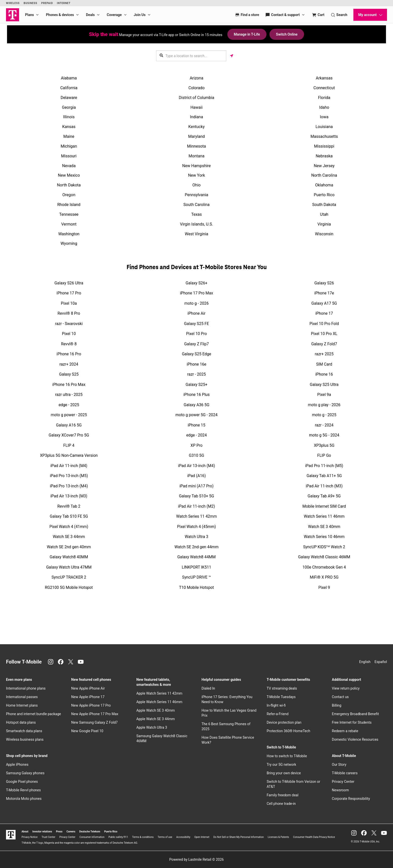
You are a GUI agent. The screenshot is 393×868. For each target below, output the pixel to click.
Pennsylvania (197, 195)
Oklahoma (324, 185)
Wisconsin (324, 234)
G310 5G (197, 455)
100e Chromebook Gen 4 (324, 567)
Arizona (197, 78)
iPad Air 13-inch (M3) (69, 496)
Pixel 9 (324, 587)
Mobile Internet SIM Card (324, 506)
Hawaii (197, 107)
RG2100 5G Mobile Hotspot (69, 587)
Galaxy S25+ (197, 385)
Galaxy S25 (69, 374)
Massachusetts (324, 136)
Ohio (197, 185)
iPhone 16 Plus (197, 395)
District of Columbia (196, 98)
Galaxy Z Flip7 (197, 344)
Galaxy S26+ (197, 283)
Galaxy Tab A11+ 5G (324, 476)
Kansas (69, 127)
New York (197, 175)
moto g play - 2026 (324, 405)
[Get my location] (232, 56)
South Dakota (324, 205)
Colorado (197, 88)
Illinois (69, 117)
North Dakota (69, 185)
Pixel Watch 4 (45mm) (197, 527)
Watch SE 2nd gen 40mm (69, 547)
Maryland (197, 136)
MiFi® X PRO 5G (324, 577)
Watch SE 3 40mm (324, 527)
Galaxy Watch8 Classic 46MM (324, 557)
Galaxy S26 (324, 283)
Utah (324, 214)
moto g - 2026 (196, 303)
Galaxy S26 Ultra (69, 283)
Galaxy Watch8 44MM (196, 557)
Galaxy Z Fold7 (324, 344)
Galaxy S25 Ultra (324, 385)
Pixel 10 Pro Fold (324, 324)
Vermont (69, 224)
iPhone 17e (324, 293)
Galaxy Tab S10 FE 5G (69, 516)
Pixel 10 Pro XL (324, 334)
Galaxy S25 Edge (197, 354)
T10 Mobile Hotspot (197, 587)
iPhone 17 (324, 313)
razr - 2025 (197, 374)
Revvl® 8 (69, 344)
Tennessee (69, 214)
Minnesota (196, 146)
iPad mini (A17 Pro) (197, 486)
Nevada (69, 166)
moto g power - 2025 (69, 415)
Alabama (69, 78)
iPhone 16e (197, 364)
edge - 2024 (197, 435)
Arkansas (324, 78)
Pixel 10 (69, 334)
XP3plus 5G (324, 445)
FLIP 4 (69, 445)
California (69, 88)
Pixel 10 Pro (196, 334)
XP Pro (197, 445)
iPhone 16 (324, 374)
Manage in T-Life (247, 34)
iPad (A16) (197, 476)
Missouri (69, 156)
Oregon (69, 195)
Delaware (69, 98)
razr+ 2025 (324, 354)
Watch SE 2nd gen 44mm (197, 547)
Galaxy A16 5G (69, 425)
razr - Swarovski (69, 324)
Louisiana (324, 127)
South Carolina (197, 205)
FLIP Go (324, 455)
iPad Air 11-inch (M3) (324, 486)
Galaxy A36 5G (197, 405)
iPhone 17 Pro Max (197, 293)
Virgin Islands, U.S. (197, 224)
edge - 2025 (69, 405)
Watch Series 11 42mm (197, 516)
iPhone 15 (197, 425)
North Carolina (324, 175)
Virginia (324, 224)
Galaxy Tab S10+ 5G (197, 496)
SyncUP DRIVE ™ (197, 577)
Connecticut (324, 88)
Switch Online (287, 34)
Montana (196, 156)
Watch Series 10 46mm (324, 537)
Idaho (324, 107)
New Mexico (69, 175)
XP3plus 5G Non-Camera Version (69, 455)
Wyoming (69, 243)
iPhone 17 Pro (69, 293)
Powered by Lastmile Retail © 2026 (196, 859)
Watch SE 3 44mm (69, 537)
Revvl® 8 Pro (69, 313)
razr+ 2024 (69, 364)
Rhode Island (69, 205)
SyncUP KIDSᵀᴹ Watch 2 (324, 547)
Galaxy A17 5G (324, 303)
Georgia (69, 107)
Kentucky (196, 127)
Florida (324, 98)
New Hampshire (197, 166)
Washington (69, 234)
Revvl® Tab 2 (69, 506)
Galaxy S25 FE (196, 324)
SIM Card (324, 364)
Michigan (69, 146)
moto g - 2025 (324, 415)
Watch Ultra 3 (197, 537)
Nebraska (324, 156)
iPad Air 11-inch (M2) (196, 506)
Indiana (197, 117)
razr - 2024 (324, 425)
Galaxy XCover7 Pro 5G (69, 435)
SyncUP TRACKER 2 (69, 577)
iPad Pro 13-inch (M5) (69, 476)
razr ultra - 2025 (69, 395)
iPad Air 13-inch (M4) (196, 466)
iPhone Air (197, 313)
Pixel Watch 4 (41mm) (69, 527)
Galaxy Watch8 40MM (69, 557)
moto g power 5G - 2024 (197, 415)
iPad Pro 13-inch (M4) (69, 486)
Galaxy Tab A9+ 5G (324, 496)
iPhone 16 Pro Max (69, 385)
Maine (69, 136)
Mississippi (324, 146)
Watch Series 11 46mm (324, 516)
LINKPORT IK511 (196, 567)
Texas (197, 214)
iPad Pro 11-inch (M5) (324, 466)
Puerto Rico (324, 195)
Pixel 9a (324, 395)
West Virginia (197, 234)
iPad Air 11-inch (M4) (69, 466)
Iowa (324, 117)
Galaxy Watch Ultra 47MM (69, 567)
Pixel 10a (69, 303)
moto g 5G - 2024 (324, 435)
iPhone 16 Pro (69, 354)
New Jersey (324, 166)
